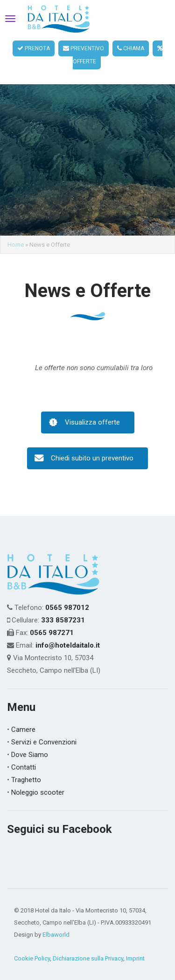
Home (16, 233)
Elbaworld (56, 923)
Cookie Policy (32, 946)
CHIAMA (131, 48)
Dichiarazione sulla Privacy (88, 946)
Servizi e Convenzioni (44, 730)
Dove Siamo (30, 743)
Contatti (24, 755)
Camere (23, 717)
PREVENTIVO (84, 48)
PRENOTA (34, 48)
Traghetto (26, 768)
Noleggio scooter (38, 780)
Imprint (135, 946)
